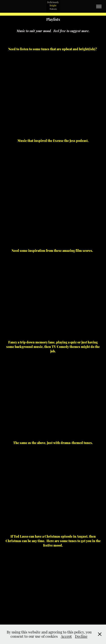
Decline (81, 636)
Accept (66, 636)
